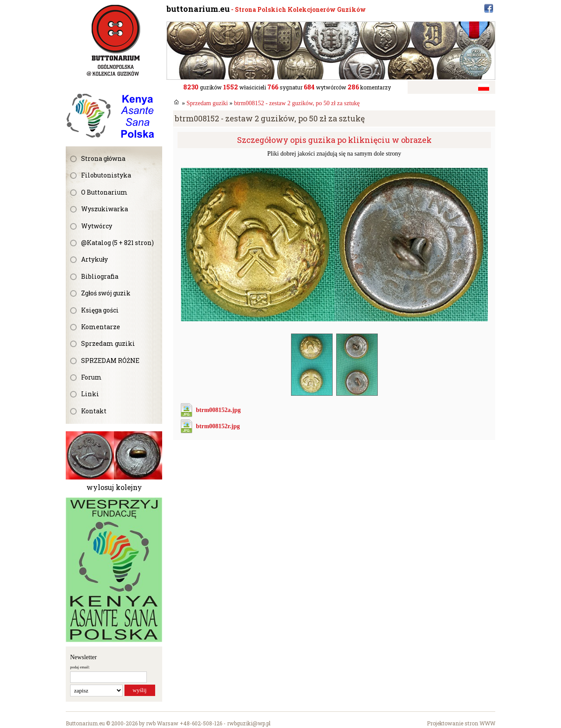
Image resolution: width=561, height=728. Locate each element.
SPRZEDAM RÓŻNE (110, 360)
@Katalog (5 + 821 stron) (117, 243)
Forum (91, 377)
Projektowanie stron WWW (461, 723)
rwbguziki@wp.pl (249, 723)
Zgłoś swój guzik (106, 293)
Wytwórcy (97, 226)
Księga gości (100, 310)
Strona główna (103, 158)
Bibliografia (100, 276)
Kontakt (94, 411)
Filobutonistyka (106, 175)
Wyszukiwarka (105, 209)
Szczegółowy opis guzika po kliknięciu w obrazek (334, 140)
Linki (90, 394)
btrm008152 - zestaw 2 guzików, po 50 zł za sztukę (297, 103)
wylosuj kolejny (114, 487)
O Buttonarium (104, 192)
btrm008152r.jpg (218, 426)
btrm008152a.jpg (218, 410)
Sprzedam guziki (108, 343)
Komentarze (101, 327)
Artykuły (94, 259)
